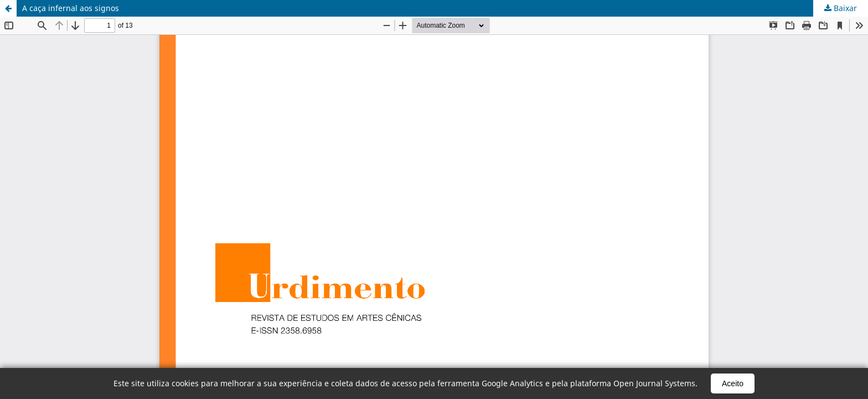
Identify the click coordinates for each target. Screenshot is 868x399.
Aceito (733, 383)
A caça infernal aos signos (71, 8)
